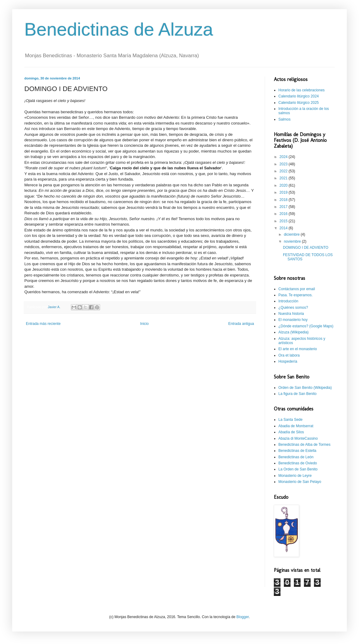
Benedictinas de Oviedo (298, 463)
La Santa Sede (290, 420)
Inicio (145, 324)
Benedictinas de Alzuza (119, 29)
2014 (284, 228)
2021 (284, 178)
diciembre (292, 234)
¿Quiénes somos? (293, 308)
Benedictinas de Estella (297, 451)
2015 (284, 221)
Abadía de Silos (291, 432)
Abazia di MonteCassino (298, 438)
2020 (284, 185)
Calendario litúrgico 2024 (299, 96)
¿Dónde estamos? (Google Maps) (306, 326)
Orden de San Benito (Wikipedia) (305, 388)
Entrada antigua (241, 324)
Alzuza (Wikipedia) (293, 332)
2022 (284, 171)
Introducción (288, 301)
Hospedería (288, 361)
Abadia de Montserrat (296, 426)
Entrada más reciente (43, 324)
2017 (284, 207)
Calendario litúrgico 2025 (299, 103)
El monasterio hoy (293, 320)
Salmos (284, 119)
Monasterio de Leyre (295, 476)
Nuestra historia (291, 314)
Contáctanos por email (297, 289)
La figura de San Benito (297, 394)
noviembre (293, 241)
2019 (284, 192)
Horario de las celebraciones (301, 90)
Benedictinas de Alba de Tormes (304, 445)
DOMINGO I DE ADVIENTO (306, 248)
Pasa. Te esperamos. (296, 295)
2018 (284, 200)
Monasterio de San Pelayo (300, 482)
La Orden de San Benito (298, 469)
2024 (284, 157)
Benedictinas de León (296, 457)
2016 (284, 214)
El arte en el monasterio (298, 349)
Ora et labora (289, 355)
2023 (284, 164)
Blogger (243, 617)
